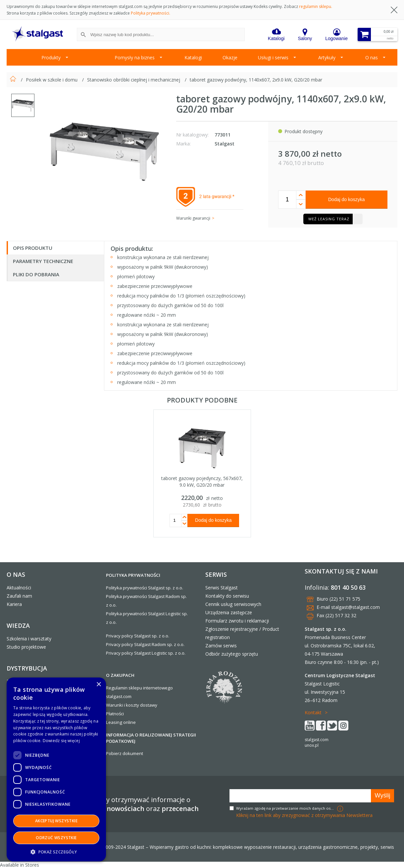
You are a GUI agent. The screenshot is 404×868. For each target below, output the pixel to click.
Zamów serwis (221, 646)
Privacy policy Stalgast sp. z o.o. (138, 636)
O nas (372, 57)
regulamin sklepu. (316, 6)
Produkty (51, 57)
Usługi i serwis (273, 57)
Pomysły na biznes (135, 57)
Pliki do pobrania (36, 274)
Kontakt (313, 712)
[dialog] (56, 769)
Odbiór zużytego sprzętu (232, 654)
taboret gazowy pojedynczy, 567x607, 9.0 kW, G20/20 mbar (202, 482)
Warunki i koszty (123, 705)
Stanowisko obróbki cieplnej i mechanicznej (134, 80)
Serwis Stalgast (222, 588)
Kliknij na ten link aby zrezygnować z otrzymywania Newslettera (304, 815)
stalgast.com (317, 740)
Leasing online (121, 722)
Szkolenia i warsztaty (29, 639)
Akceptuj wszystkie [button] (56, 821)
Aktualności (19, 588)
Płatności (115, 714)
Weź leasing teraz (329, 219)
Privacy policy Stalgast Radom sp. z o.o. (145, 644)
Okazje (230, 57)
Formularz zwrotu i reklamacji (237, 621)
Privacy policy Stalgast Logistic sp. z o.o (145, 653)
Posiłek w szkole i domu (52, 80)
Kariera (14, 604)
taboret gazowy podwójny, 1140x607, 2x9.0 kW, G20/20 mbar (256, 80)
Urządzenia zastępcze (229, 612)
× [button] (99, 685)
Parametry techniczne (43, 261)
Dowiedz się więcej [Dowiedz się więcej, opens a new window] (61, 741)
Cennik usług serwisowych (233, 604)
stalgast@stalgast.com (355, 607)
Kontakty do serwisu (227, 596)
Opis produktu (33, 248)
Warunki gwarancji (193, 218)
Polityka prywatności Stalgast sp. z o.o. (145, 588)
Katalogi (193, 57)
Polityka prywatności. (151, 13)
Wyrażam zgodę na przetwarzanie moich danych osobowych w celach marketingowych (286, 808)
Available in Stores (20, 865)
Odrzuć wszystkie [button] (56, 838)
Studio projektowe (26, 647)
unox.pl (312, 745)
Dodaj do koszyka (347, 199)
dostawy (149, 705)
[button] (56, 852)
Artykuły (327, 57)
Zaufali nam (19, 596)
